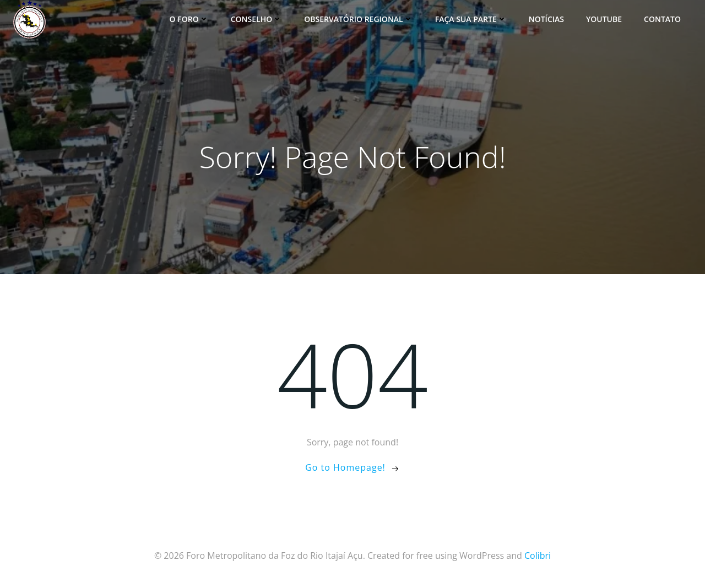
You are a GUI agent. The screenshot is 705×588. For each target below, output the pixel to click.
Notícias (546, 19)
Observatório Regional (359, 19)
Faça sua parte (471, 19)
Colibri (538, 556)
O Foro (189, 19)
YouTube (604, 19)
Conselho (257, 19)
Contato (662, 19)
